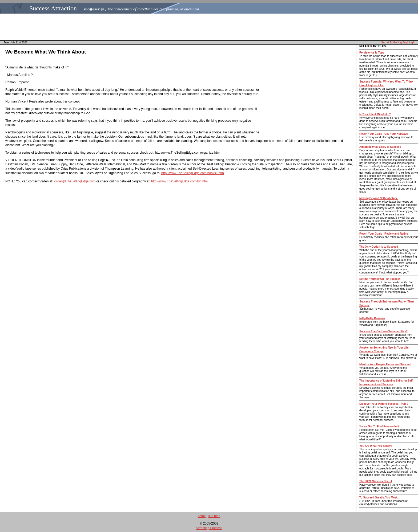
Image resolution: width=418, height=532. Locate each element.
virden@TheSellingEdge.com (75, 181)
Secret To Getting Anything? (398, 42)
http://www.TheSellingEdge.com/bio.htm (179, 181)
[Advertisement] (211, 27)
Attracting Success (209, 528)
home (202, 516)
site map (214, 516)
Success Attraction (53, 8)
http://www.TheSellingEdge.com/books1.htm (193, 173)
